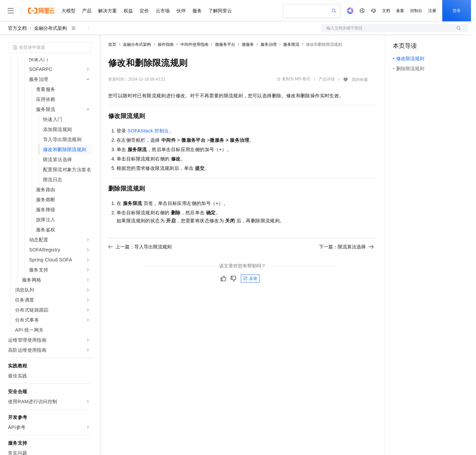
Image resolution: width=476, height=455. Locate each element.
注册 (432, 11)
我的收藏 (360, 80)
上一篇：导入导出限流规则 (140, 247)
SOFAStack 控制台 (148, 131)
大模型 (68, 11)
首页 (112, 44)
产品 (87, 11)
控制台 (416, 11)
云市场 (163, 11)
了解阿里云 (220, 11)
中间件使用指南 (194, 44)
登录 (457, 11)
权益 (128, 11)
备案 (400, 11)
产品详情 (327, 79)
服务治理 (269, 44)
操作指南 (166, 44)
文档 (386, 11)
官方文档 (17, 28)
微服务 (248, 44)
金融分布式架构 (50, 28)
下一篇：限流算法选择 (346, 247)
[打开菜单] (11, 11)
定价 (144, 11)
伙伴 (181, 11)
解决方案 (108, 11)
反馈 (250, 278)
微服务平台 (225, 44)
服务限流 (291, 44)
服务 (197, 11)
